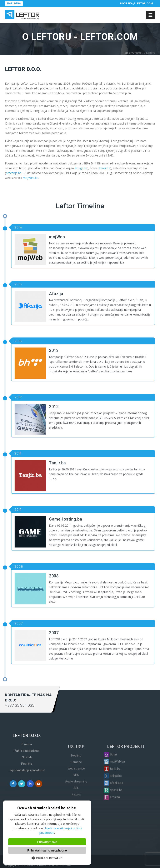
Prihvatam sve (47, 842)
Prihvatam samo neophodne (47, 850)
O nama (137, 53)
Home (126, 53)
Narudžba (14, 4)
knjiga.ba (81, 168)
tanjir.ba (105, 168)
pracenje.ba (14, 173)
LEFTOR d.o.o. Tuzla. (47, 865)
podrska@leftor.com (136, 3)
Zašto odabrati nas (27, 800)
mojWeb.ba (31, 178)
